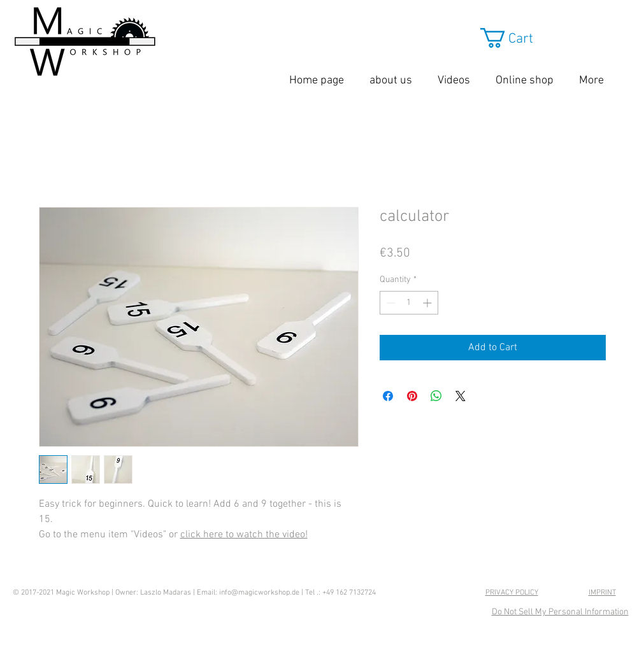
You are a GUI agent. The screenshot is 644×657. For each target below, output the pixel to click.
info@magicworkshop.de (259, 593)
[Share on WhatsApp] (436, 396)
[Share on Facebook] (388, 396)
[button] (540, 38)
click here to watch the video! (244, 535)
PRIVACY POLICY (512, 593)
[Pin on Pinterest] (412, 396)
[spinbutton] (409, 303)
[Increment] (428, 303)
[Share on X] (461, 396)
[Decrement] (390, 303)
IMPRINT (602, 593)
